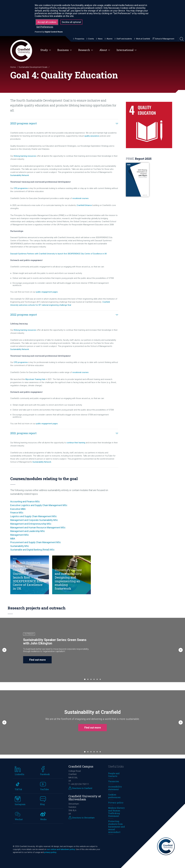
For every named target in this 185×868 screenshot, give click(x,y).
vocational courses (80, 198)
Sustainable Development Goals (33, 67)
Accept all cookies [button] (47, 22)
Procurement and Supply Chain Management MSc (36, 542)
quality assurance (92, 136)
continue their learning (76, 443)
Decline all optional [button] (71, 22)
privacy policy (50, 852)
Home (13, 67)
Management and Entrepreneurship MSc (31, 524)
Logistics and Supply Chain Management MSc (34, 516)
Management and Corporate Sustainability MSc (34, 520)
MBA (13, 539)
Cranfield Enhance (84, 205)
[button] (4, 650)
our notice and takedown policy (61, 849)
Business (65, 50)
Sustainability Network (20, 175)
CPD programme (21, 188)
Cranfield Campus (81, 766)
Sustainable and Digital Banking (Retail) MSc (32, 550)
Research (86, 50)
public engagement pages (47, 292)
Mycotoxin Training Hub (35, 379)
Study (46, 50)
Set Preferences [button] (45, 27)
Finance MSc (17, 513)
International (127, 50)
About (105, 50)
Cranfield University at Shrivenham (85, 798)
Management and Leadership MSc (28, 531)
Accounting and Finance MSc (25, 502)
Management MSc (20, 535)
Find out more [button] (37, 660)
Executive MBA (18, 509)
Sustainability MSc (20, 546)
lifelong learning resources (25, 156)
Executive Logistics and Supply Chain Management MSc (39, 505)
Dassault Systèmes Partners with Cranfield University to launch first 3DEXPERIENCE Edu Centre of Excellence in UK (59, 254)
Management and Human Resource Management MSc (38, 528)
